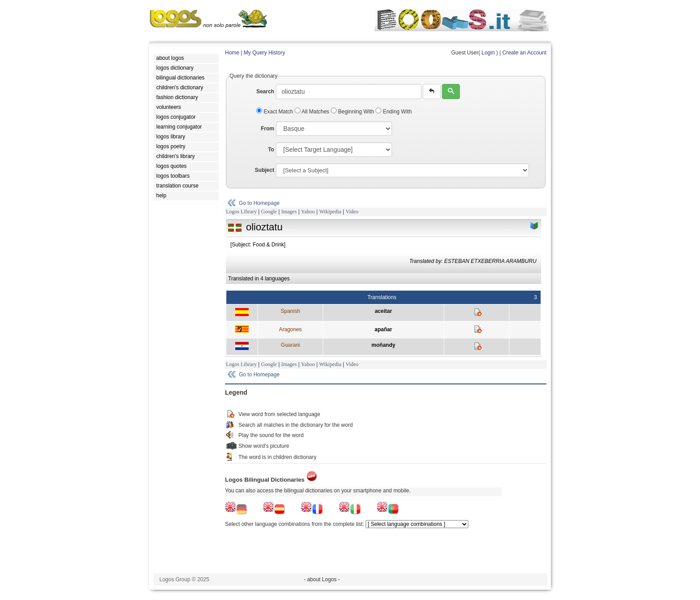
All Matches (313, 112)
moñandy (383, 345)
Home (232, 53)
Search (265, 92)
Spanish (290, 311)
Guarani (290, 345)
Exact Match (275, 112)
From (267, 129)
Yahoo (308, 212)
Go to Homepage (259, 203)
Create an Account (524, 53)
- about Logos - (322, 579)
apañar (383, 329)
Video (352, 212)
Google (269, 212)
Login (488, 53)
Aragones (290, 329)
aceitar (383, 311)
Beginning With (353, 112)
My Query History (265, 53)
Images (289, 212)
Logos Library (241, 212)
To (271, 150)
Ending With (394, 112)
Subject (265, 170)
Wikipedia (330, 212)
